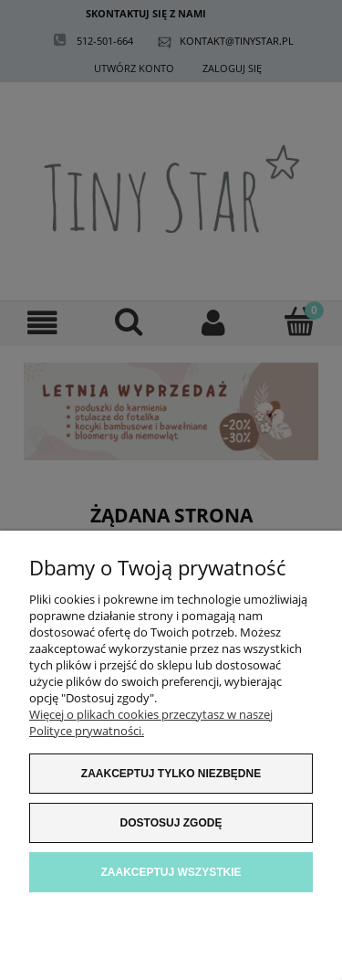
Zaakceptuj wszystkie (171, 872)
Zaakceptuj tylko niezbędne (171, 774)
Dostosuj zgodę (171, 823)
